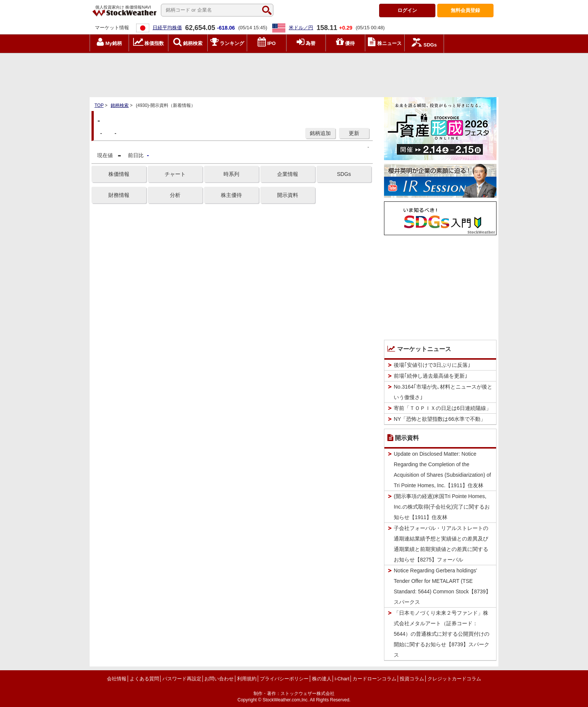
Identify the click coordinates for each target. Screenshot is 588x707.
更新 (354, 133)
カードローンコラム (374, 679)
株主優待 (231, 195)
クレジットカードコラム (454, 679)
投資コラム (412, 679)
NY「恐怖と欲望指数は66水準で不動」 (440, 419)
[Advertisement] (294, 73)
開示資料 (288, 195)
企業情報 (288, 174)
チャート (175, 174)
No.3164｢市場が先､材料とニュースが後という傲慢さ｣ (443, 392)
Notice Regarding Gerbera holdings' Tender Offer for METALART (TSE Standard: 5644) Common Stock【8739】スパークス (442, 586)
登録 (465, 10)
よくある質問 (144, 679)
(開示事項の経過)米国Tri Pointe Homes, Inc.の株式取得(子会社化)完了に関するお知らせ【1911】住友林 (442, 507)
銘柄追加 (320, 133)
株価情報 (119, 174)
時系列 (231, 174)
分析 (175, 195)
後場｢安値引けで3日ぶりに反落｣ (432, 365)
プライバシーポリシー (284, 679)
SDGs (344, 174)
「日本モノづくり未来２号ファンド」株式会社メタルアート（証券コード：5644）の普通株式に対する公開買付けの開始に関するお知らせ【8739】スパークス (442, 634)
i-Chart (342, 679)
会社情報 (117, 679)
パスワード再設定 (182, 679)
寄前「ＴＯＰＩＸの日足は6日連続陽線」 (442, 408)
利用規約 (247, 679)
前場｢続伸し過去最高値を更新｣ (430, 376)
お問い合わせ (219, 679)
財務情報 (119, 195)
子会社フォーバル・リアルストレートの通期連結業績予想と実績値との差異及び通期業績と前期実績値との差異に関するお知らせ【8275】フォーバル (441, 544)
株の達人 (322, 679)
